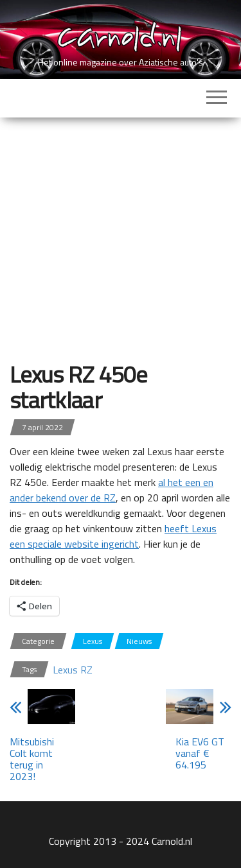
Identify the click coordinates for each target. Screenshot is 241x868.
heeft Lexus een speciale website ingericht (113, 536)
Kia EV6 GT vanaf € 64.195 (200, 753)
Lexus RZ (73, 670)
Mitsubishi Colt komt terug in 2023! (32, 759)
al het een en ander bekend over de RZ (112, 490)
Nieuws (139, 641)
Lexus (93, 641)
